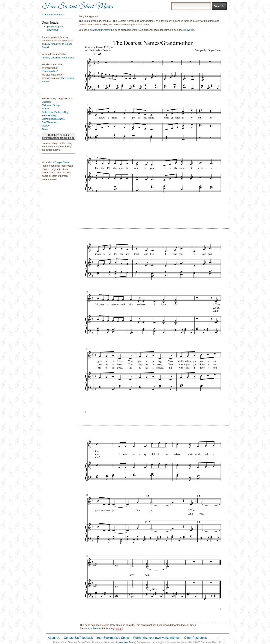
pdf (49, 27)
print (61, 27)
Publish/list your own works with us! (157, 638)
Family (45, 109)
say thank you (54, 44)
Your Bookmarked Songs (113, 638)
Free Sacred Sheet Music (78, 7)
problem (94, 628)
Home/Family (49, 116)
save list (190, 30)
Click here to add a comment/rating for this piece (59, 136)
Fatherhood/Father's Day (55, 112)
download (52, 30)
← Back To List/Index (53, 15)
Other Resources (195, 638)
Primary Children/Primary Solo (58, 58)
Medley (46, 126)
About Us (54, 638)
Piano (45, 129)
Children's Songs (51, 105)
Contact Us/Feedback (78, 638)
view (54, 27)
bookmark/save (102, 30)
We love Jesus (127, 642)
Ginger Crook (62, 162)
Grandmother (50, 71)
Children (46, 102)
